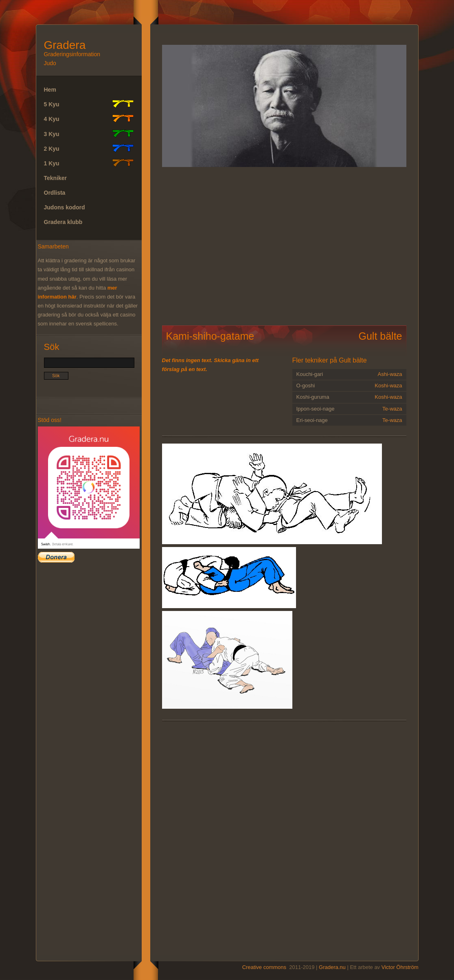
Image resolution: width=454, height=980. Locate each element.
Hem (50, 90)
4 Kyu (89, 119)
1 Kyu (89, 163)
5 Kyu (89, 104)
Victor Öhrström (400, 967)
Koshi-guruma (349, 397)
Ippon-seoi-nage (349, 409)
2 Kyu (89, 148)
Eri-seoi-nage (349, 420)
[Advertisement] (112, 246)
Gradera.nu (332, 967)
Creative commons (264, 967)
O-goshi (349, 386)
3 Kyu (89, 134)
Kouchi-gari (349, 374)
